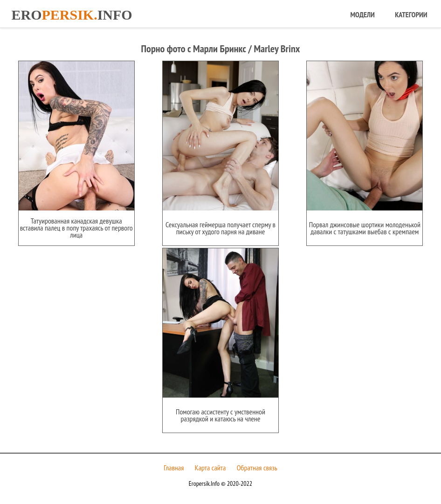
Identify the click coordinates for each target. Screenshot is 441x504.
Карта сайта (210, 468)
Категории (411, 14)
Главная (174, 468)
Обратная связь (257, 468)
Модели (362, 14)
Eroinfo (72, 15)
